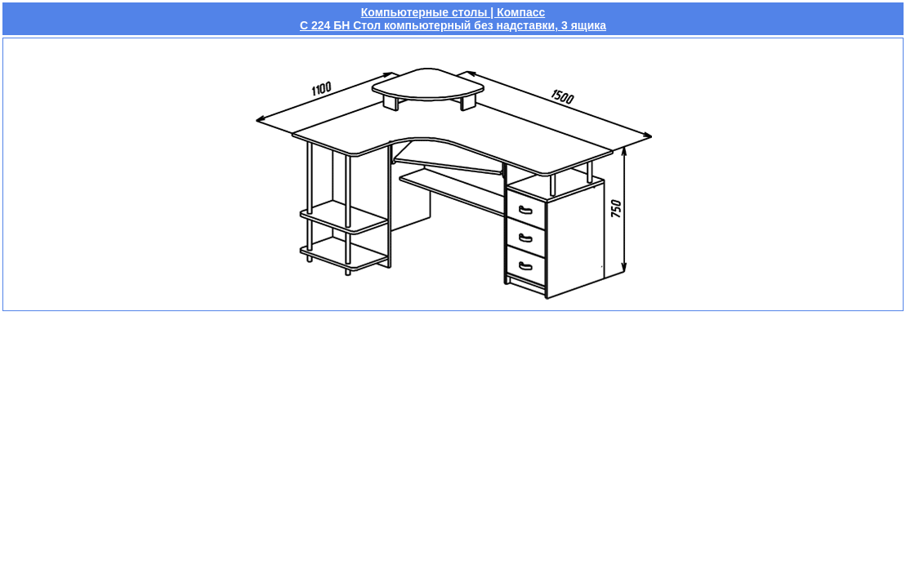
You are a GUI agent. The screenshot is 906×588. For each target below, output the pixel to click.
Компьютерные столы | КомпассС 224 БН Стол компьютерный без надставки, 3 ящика (453, 19)
